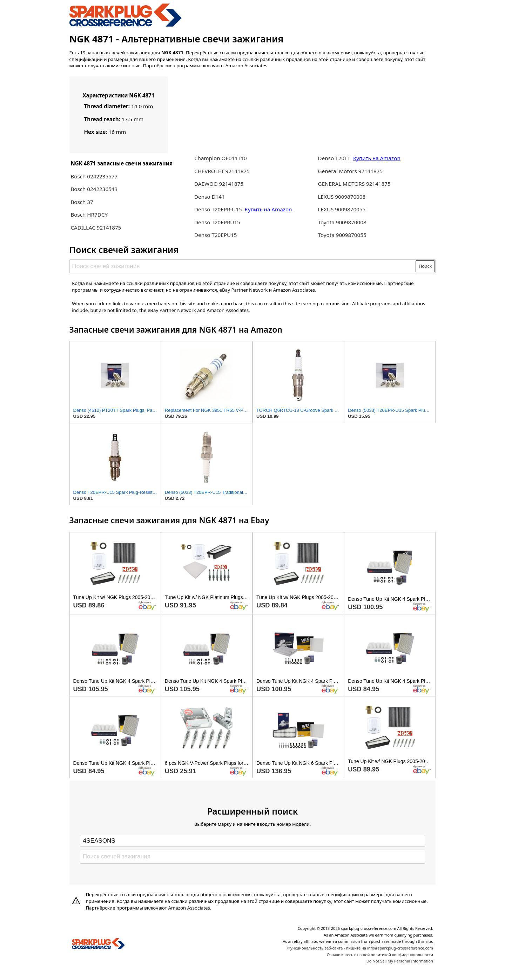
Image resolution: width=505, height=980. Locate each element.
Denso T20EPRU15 (217, 222)
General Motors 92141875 (351, 171)
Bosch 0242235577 (94, 176)
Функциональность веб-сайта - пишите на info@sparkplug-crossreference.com (360, 948)
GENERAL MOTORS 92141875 (354, 184)
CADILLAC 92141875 (96, 227)
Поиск (425, 266)
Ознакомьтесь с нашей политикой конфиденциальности (380, 955)
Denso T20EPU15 (216, 235)
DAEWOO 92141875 (219, 184)
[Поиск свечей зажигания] (243, 266)
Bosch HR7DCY (89, 215)
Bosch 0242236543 (94, 189)
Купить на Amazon (268, 209)
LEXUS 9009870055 (342, 209)
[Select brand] (252, 841)
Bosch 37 (82, 202)
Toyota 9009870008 (342, 222)
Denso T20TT (334, 158)
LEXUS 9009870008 (342, 197)
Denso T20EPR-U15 (218, 209)
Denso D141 (210, 197)
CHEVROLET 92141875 (222, 171)
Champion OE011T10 (221, 158)
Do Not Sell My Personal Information (400, 961)
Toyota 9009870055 (342, 235)
